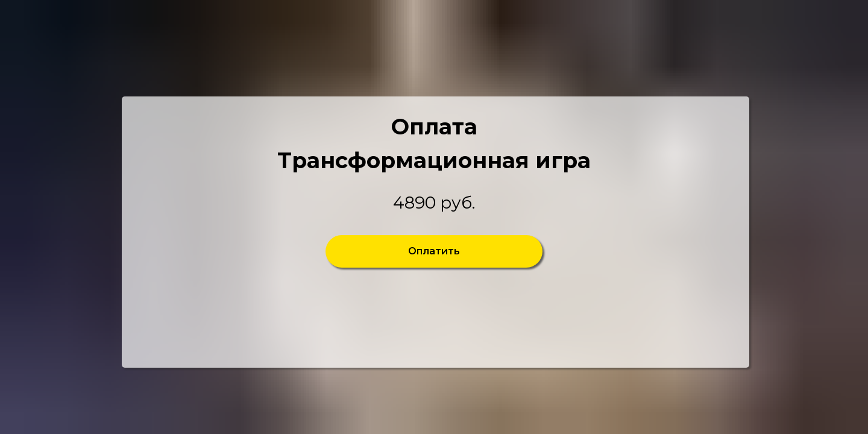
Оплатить (434, 251)
